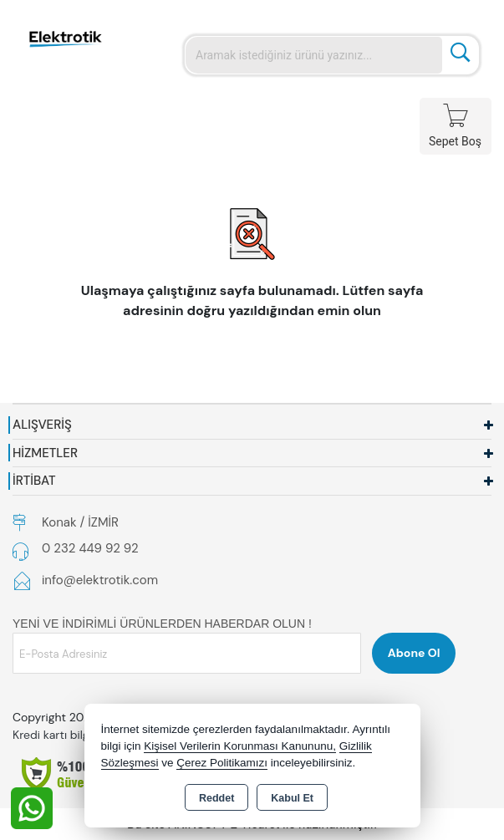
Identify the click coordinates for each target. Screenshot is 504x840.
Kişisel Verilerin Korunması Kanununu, (240, 746)
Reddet (216, 798)
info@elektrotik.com (100, 580)
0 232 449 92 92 (90, 548)
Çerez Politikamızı (222, 763)
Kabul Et (292, 798)
